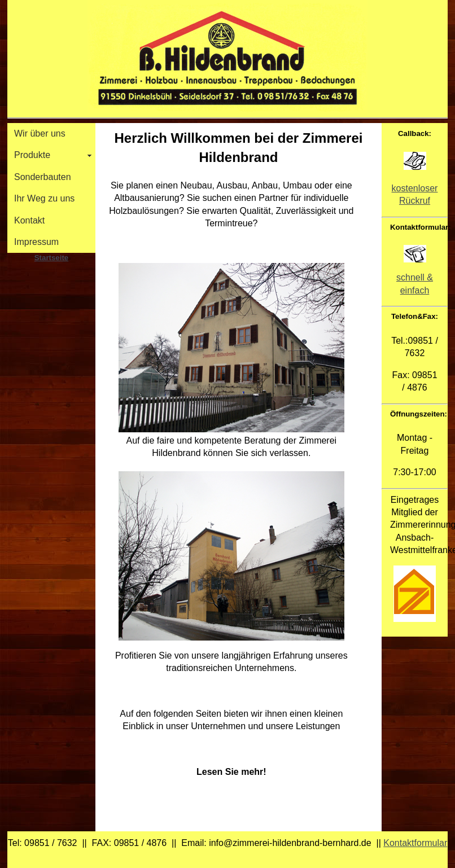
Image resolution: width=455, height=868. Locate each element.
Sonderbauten (43, 177)
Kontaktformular (415, 843)
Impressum (36, 242)
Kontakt (29, 220)
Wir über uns (40, 133)
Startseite (51, 258)
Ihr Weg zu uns (44, 198)
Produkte (32, 155)
